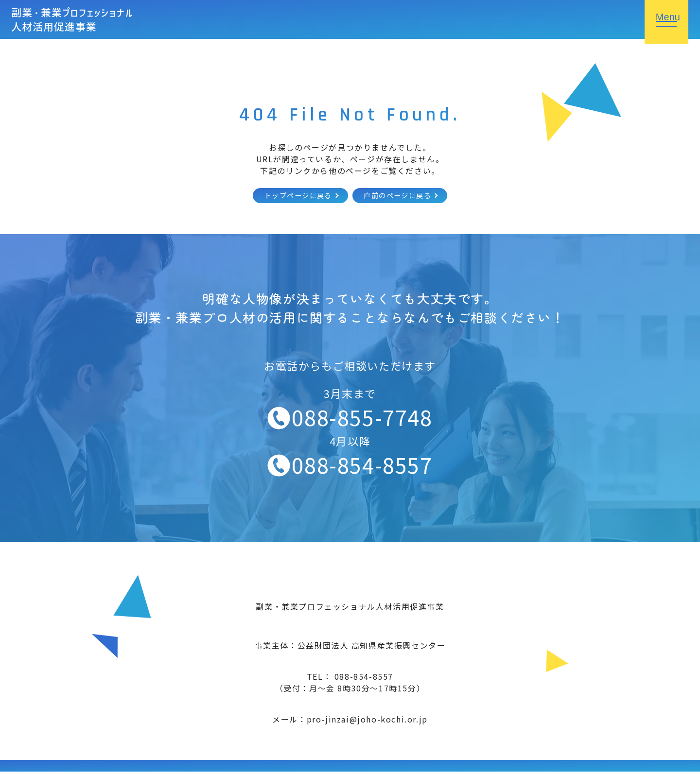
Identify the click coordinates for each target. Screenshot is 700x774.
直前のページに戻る (403, 197)
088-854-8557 (362, 466)
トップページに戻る (291, 197)
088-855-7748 (362, 419)
